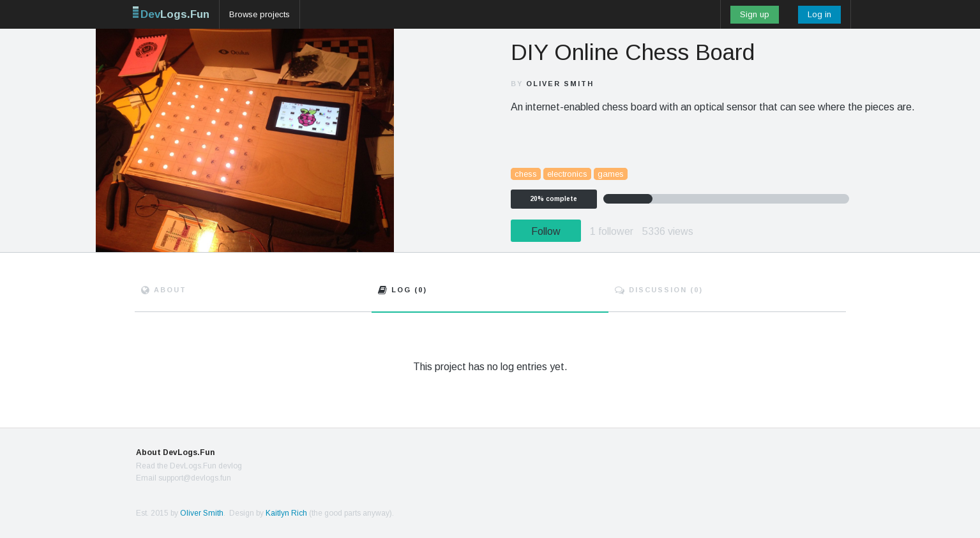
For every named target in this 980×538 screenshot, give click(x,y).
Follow (546, 231)
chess (526, 174)
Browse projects (260, 14)
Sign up (755, 14)
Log (403, 290)
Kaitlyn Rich (286, 513)
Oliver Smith (560, 84)
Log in (819, 14)
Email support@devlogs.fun (184, 478)
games (611, 174)
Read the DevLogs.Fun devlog (189, 466)
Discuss (659, 290)
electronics (567, 174)
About (164, 290)
